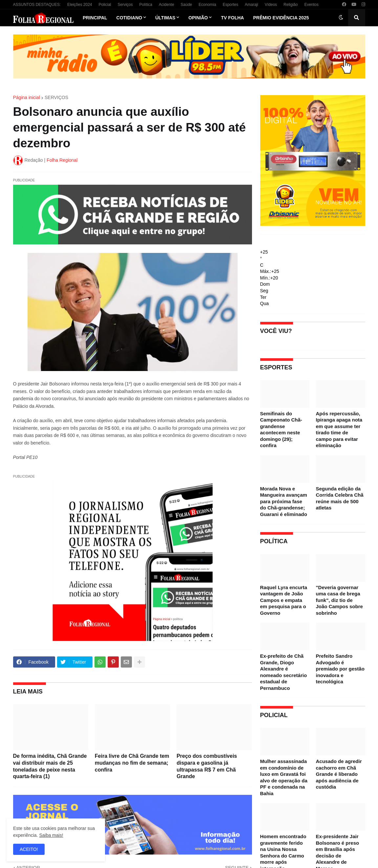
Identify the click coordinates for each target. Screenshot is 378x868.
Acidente (167, 5)
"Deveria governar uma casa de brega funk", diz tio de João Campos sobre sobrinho (339, 600)
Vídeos (271, 5)
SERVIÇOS (56, 97)
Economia (207, 5)
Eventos (311, 5)
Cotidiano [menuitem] (129, 18)
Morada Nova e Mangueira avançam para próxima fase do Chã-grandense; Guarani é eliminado (284, 501)
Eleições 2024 (80, 5)
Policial (105, 5)
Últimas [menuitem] (165, 18)
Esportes (231, 5)
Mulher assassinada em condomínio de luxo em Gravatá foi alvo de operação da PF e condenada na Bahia (284, 777)
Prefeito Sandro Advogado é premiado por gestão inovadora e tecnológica (340, 669)
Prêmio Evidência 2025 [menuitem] (281, 18)
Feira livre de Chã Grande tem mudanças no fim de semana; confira (132, 763)
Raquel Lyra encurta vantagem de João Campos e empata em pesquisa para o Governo (284, 600)
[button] (341, 18)
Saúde (187, 5)
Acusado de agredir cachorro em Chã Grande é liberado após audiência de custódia (339, 774)
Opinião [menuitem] (198, 18)
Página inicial (27, 97)
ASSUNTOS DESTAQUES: (37, 5)
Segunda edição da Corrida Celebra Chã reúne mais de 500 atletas (340, 498)
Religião (291, 5)
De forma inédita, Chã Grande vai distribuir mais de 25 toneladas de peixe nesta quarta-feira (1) (50, 766)
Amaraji (252, 5)
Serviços (125, 5)
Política (146, 5)
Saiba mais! (51, 835)
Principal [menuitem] (95, 18)
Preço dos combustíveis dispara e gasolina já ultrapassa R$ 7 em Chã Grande (207, 766)
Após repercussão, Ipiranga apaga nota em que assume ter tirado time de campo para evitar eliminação (339, 430)
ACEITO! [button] (29, 849)
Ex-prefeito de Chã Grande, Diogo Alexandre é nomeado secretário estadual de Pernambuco (284, 672)
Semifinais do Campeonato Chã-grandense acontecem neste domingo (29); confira (281, 430)
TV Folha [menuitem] (232, 18)
